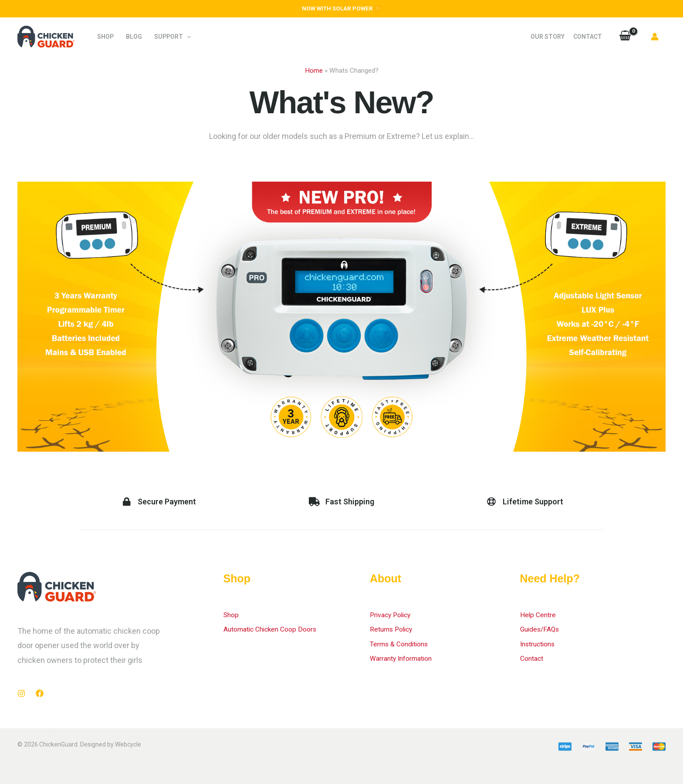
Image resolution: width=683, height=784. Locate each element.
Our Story (548, 37)
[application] (187, 37)
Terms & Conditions (404, 644)
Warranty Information (406, 658)
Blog (134, 37)
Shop (105, 37)
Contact (588, 37)
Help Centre (541, 614)
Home (314, 71)
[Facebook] (40, 693)
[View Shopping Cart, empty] (625, 37)
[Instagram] (21, 693)
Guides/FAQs (543, 629)
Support (172, 37)
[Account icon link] (655, 37)
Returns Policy (395, 629)
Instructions (541, 644)
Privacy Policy (394, 614)
